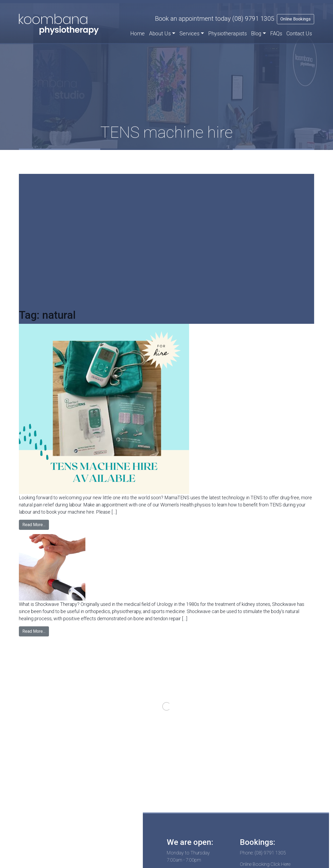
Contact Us (299, 33)
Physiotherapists (228, 33)
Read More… (34, 525)
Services (190, 33)
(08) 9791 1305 (253, 19)
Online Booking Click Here (265, 864)
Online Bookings (295, 19)
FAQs (276, 33)
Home (138, 33)
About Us (160, 33)
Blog (256, 33)
